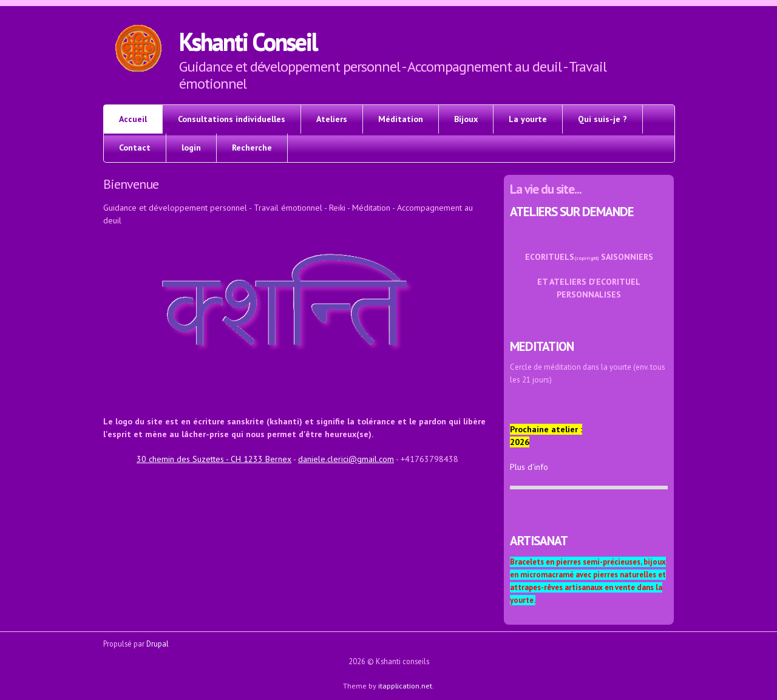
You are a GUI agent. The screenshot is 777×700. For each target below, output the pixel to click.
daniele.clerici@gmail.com (346, 459)
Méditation (401, 119)
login (191, 148)
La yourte (528, 119)
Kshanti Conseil (248, 41)
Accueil (133, 119)
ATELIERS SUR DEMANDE (572, 212)
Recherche (252, 148)
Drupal (158, 644)
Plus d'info (529, 467)
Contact (135, 148)
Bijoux (466, 119)
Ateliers (332, 119)
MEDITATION (542, 346)
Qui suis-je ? (602, 119)
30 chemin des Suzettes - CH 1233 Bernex (214, 459)
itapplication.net (405, 685)
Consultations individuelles (232, 119)
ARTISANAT (539, 541)
